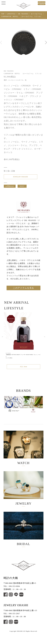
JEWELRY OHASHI (20, 177)
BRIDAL (24, 538)
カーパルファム (37, 14)
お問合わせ (10, 188)
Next (44, 340)
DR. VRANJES (23, 14)
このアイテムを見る (23, 291)
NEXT (22, 188)
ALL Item (23, 370)
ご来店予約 (42, 4)
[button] (46, 43)
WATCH (24, 452)
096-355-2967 (14, 624)
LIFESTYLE (11, 14)
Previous (3, 340)
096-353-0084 (14, 597)
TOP (3, 14)
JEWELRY (24, 495)
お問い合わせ (42, 2)
